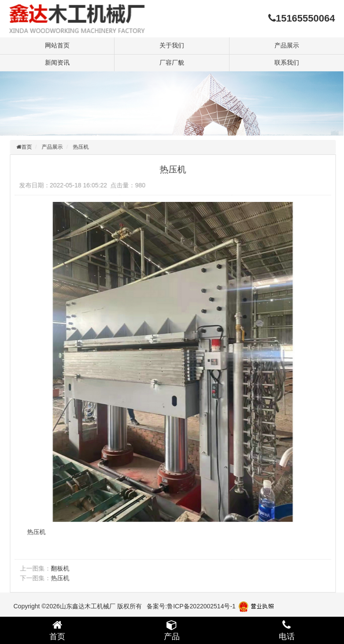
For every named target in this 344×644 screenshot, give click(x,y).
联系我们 (287, 62)
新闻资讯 (57, 62)
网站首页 (57, 45)
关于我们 (172, 45)
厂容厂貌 (172, 62)
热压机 (82, 147)
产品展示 (287, 45)
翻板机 (62, 568)
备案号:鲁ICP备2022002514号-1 (191, 606)
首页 (28, 147)
